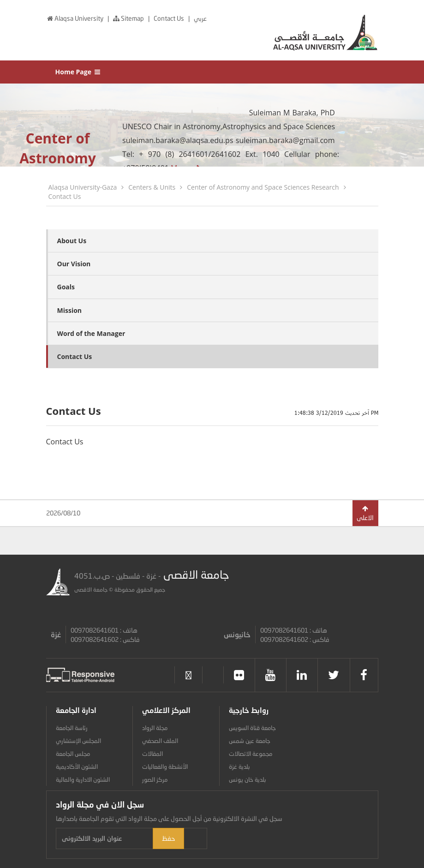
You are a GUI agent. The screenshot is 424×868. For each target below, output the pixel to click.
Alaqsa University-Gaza (83, 187)
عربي (200, 18)
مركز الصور (155, 779)
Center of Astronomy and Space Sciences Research (263, 187)
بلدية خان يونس (248, 779)
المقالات (152, 754)
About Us (72, 241)
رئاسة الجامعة (72, 728)
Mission (70, 310)
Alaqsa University (75, 18)
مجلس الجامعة (73, 754)
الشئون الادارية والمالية (83, 779)
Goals (66, 287)
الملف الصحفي (160, 741)
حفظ (226, 838)
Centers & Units (152, 187)
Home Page (78, 72)
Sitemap (128, 18)
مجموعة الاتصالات (251, 754)
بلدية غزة (239, 766)
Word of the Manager (91, 333)
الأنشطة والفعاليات (165, 766)
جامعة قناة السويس (252, 728)
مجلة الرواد (155, 728)
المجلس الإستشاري (78, 741)
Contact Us (170, 18)
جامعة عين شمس (250, 741)
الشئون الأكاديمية (77, 766)
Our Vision (74, 264)
